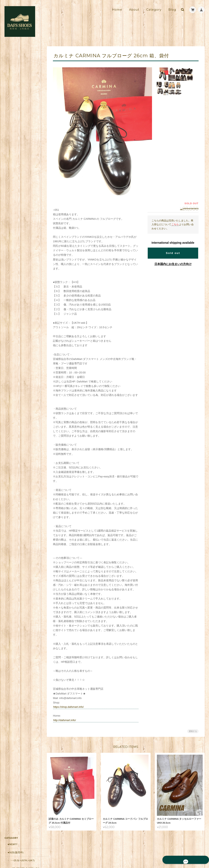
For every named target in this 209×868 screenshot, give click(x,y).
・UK (13, 105)
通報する (193, 731)
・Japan (15, 152)
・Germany (17, 144)
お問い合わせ (16, 322)
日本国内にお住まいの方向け (173, 264)
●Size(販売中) (15, 61)
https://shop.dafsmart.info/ (71, 707)
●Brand (12, 97)
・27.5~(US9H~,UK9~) (22, 89)
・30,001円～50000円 (22, 200)
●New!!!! (12, 54)
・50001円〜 (17, 208)
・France (16, 121)
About (134, 10)
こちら (175, 224)
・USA (13, 137)
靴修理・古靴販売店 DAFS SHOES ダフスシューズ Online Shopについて (23, 302)
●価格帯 (12, 168)
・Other (15, 160)
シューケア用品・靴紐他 (21, 216)
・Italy (14, 113)
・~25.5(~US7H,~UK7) (22, 70)
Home (117, 10)
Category (154, 10)
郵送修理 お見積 (17, 240)
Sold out (173, 253)
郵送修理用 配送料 (19, 232)
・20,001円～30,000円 (22, 192)
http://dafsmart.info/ (67, 720)
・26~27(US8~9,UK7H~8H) (23, 79)
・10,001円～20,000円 (22, 184)
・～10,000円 (17, 176)
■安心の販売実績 (17, 224)
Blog (172, 10)
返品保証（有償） (17, 248)
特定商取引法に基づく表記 (23, 314)
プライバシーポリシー (160, 851)
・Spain (15, 129)
